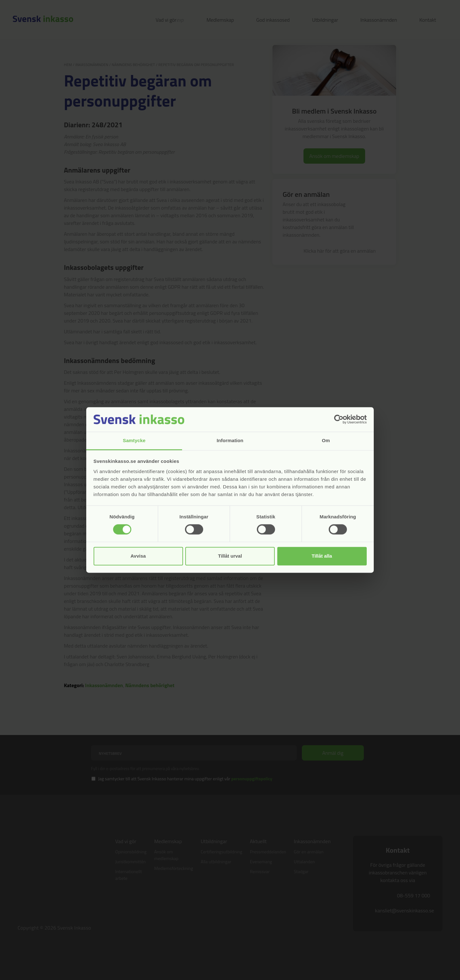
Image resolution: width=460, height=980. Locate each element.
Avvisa (138, 556)
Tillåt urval (230, 556)
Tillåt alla (322, 556)
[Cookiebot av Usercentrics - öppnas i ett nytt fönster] (339, 419)
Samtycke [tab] (134, 440)
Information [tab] (230, 440)
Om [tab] (326, 440)
